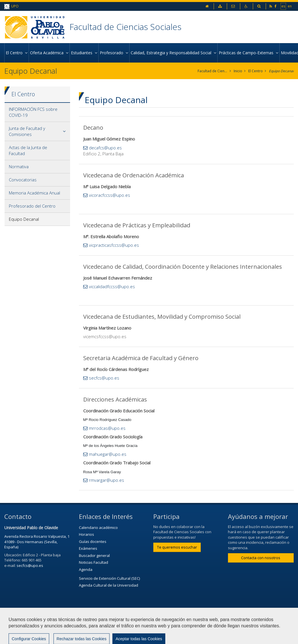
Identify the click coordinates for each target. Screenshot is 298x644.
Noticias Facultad (94, 562)
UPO (11, 6)
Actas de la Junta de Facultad (28, 150)
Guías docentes (93, 541)
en (290, 6)
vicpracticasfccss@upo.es (114, 245)
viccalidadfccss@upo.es (112, 286)
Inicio (238, 71)
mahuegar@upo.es (108, 454)
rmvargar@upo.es (107, 480)
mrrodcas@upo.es (107, 428)
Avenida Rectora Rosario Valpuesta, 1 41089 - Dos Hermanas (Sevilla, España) (37, 542)
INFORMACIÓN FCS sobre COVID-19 (33, 112)
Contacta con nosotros (261, 558)
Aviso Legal (167, 623)
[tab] (37, 112)
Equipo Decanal (281, 71)
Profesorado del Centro (32, 206)
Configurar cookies (28, 637)
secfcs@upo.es (104, 378)
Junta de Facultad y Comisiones (27, 131)
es (283, 6)
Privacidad (198, 623)
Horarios (87, 534)
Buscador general (94, 555)
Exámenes (88, 548)
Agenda (86, 569)
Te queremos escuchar (177, 547)
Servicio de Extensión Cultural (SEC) (109, 578)
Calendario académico (98, 527)
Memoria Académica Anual (34, 193)
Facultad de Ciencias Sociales (125, 27)
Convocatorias (23, 180)
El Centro (256, 71)
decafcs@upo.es (105, 148)
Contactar (137, 623)
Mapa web (229, 623)
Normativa (19, 166)
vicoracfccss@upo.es (110, 195)
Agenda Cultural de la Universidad (109, 585)
